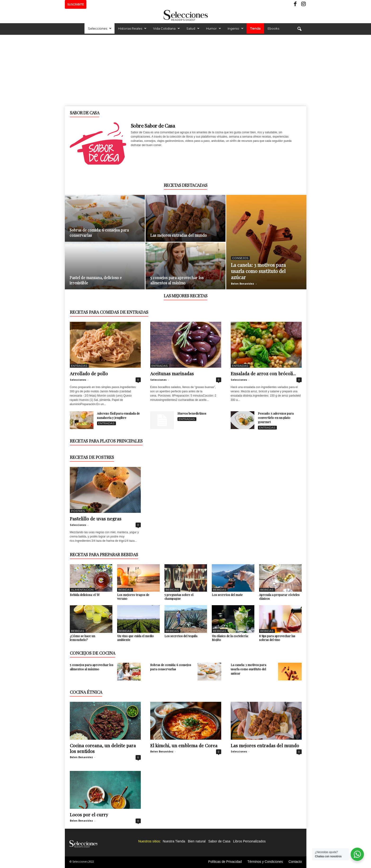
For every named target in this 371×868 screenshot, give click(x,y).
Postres (78, 511)
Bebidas (125, 590)
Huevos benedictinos (192, 413)
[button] (299, 29)
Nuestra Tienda (174, 841)
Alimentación (82, 590)
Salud (193, 28)
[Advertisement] (185, 70)
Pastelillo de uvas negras (96, 519)
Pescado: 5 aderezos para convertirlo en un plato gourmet (276, 418)
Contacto (295, 862)
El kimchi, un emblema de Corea (184, 745)
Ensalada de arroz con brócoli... (263, 373)
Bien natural (197, 841)
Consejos (240, 258)
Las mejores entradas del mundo (179, 235)
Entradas (79, 366)
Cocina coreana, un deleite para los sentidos (103, 748)
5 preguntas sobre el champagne (179, 597)
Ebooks (273, 28)
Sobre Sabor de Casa (153, 125)
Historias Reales (132, 28)
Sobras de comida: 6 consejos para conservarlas (171, 667)
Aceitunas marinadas (172, 373)
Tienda (255, 28)
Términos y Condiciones (265, 862)
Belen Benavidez (243, 284)
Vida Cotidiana (166, 28)
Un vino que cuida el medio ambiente (135, 638)
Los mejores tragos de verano (133, 597)
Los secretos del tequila (181, 636)
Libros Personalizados (249, 841)
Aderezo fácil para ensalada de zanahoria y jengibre (118, 415)
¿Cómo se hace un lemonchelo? (82, 638)
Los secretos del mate (227, 595)
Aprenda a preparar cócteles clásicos (279, 597)
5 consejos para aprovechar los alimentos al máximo (177, 280)
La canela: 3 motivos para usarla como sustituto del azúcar (258, 271)
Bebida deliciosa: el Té (85, 595)
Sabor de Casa (219, 841)
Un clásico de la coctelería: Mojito (230, 638)
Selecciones (100, 28)
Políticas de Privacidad (225, 862)
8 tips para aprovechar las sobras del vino (277, 638)
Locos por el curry (89, 814)
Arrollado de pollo (89, 373)
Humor (214, 28)
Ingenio (236, 28)
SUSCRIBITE (76, 4)
